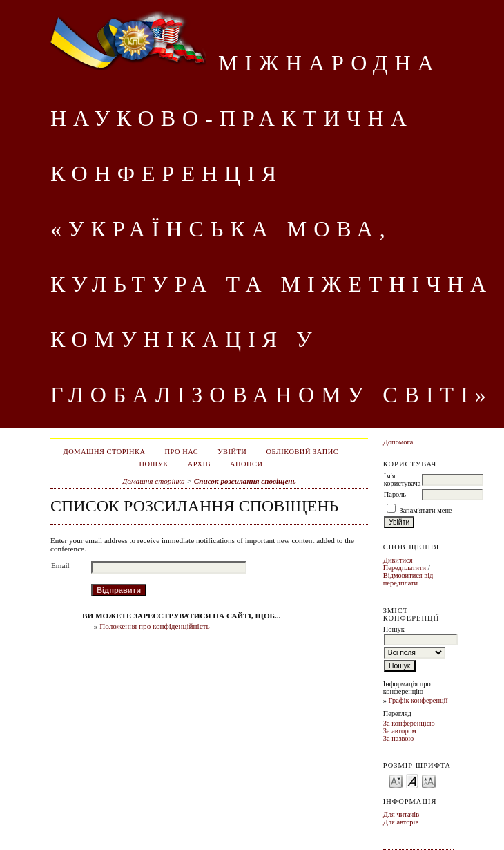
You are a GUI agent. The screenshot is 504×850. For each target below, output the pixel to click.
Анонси (246, 464)
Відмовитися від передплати (408, 579)
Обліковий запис (302, 452)
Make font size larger (429, 781)
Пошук (153, 464)
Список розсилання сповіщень (245, 481)
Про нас (182, 452)
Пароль (395, 494)
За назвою (399, 738)
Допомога (398, 442)
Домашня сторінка (105, 452)
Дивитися (398, 560)
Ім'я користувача (402, 480)
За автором (400, 731)
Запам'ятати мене (425, 510)
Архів (199, 464)
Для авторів (401, 822)
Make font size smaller (396, 781)
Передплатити (405, 568)
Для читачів (401, 814)
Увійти (232, 452)
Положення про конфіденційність (154, 626)
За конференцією (409, 723)
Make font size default (412, 781)
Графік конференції (418, 700)
